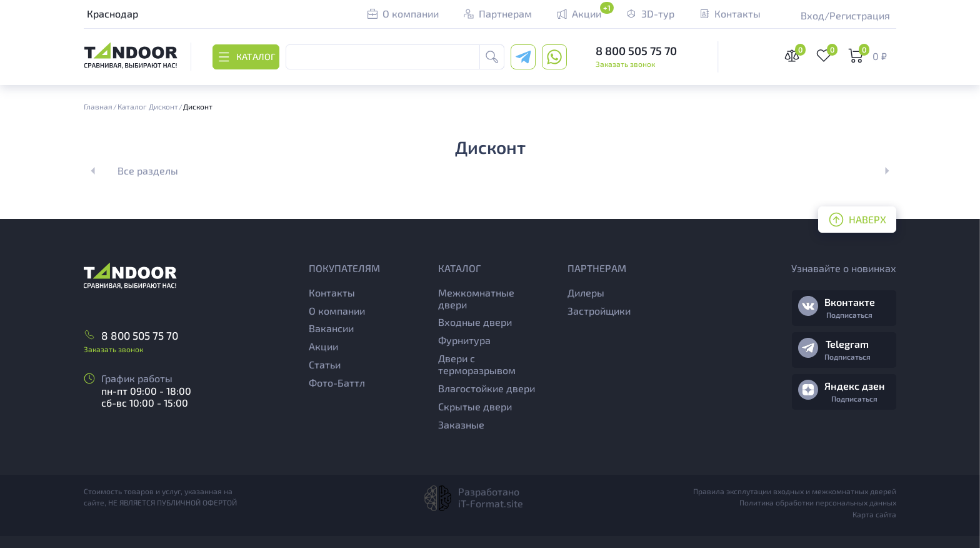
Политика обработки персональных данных (818, 502)
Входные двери (475, 322)
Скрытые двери (475, 406)
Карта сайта (874, 514)
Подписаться (849, 315)
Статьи (325, 364)
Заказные (461, 424)
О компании (337, 311)
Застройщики (599, 311)
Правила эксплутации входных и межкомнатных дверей (795, 491)
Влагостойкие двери (487, 388)
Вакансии (331, 328)
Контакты (332, 292)
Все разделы (148, 170)
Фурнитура (464, 340)
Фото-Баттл (337, 383)
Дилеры (586, 292)
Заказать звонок (625, 64)
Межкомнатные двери (476, 298)
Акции (323, 346)
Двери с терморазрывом (477, 364)
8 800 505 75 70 (636, 51)
